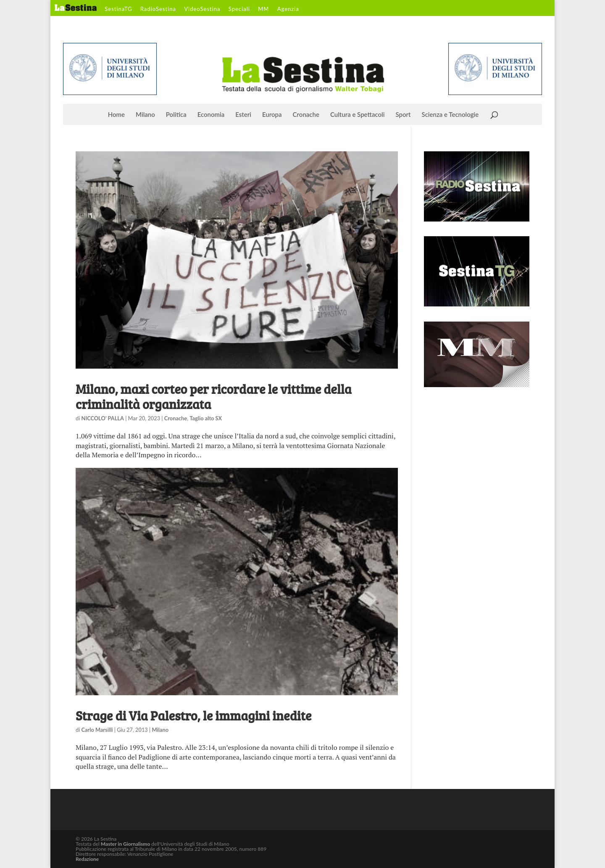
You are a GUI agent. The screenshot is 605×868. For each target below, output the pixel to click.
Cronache (306, 115)
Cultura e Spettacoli (358, 115)
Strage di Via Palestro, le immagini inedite (193, 715)
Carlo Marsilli (97, 730)
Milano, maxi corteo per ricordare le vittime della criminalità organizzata (214, 396)
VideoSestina (202, 9)
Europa (272, 115)
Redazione (87, 859)
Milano (145, 115)
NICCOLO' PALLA (103, 418)
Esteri (243, 115)
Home (116, 115)
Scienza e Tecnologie (450, 115)
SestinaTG (118, 9)
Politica (176, 115)
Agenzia (288, 9)
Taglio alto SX (206, 418)
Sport (403, 115)
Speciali (239, 9)
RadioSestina (158, 9)
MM (263, 9)
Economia (211, 115)
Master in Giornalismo (125, 844)
